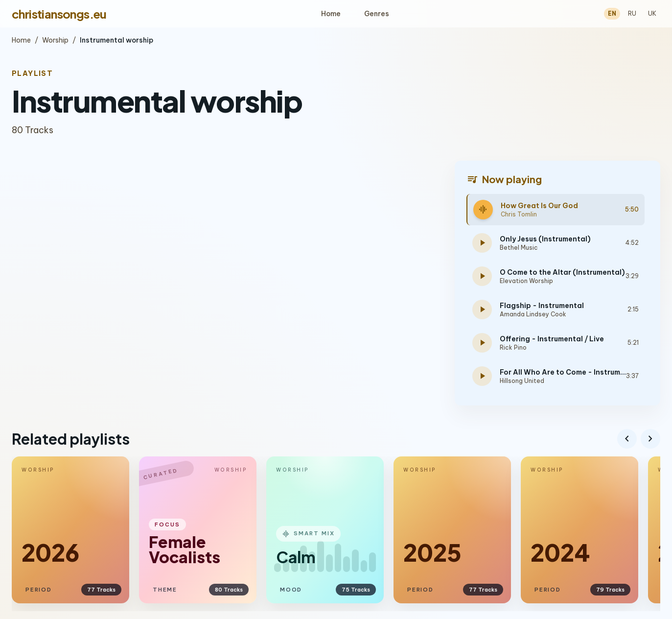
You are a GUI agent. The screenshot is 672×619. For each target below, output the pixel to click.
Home (331, 14)
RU (632, 13)
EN (612, 13)
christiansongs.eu (59, 14)
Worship (55, 40)
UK (652, 13)
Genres (377, 14)
